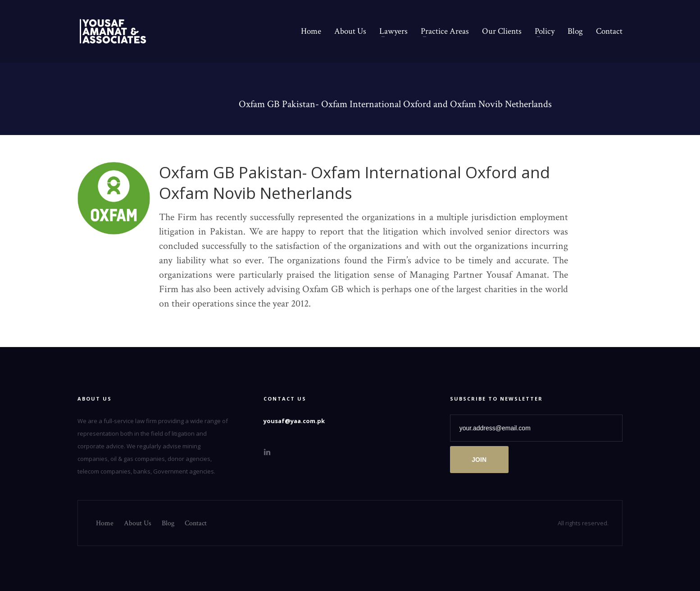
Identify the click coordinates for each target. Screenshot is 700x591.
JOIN (479, 460)
